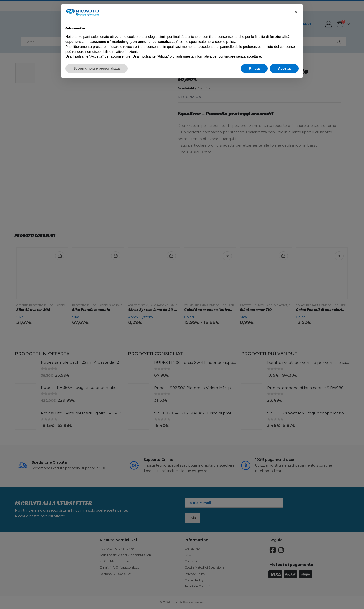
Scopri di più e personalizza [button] (97, 68)
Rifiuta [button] (254, 68)
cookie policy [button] (225, 42)
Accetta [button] (284, 68)
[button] (296, 12)
